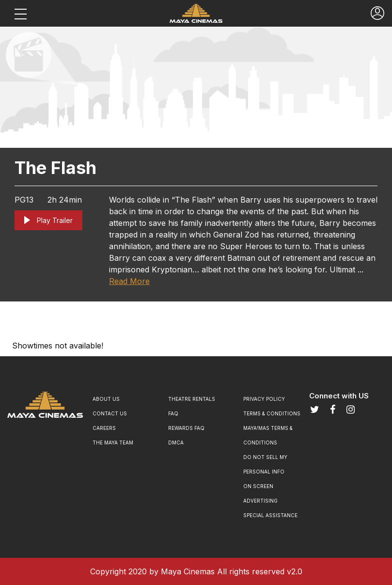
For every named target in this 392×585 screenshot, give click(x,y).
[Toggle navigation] (20, 14)
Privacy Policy (264, 399)
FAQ (173, 413)
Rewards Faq (186, 428)
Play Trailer (48, 220)
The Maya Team (113, 443)
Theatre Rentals (192, 399)
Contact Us (110, 413)
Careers (104, 428)
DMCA (176, 443)
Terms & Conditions (272, 413)
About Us (106, 399)
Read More (129, 281)
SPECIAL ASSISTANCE (270, 515)
